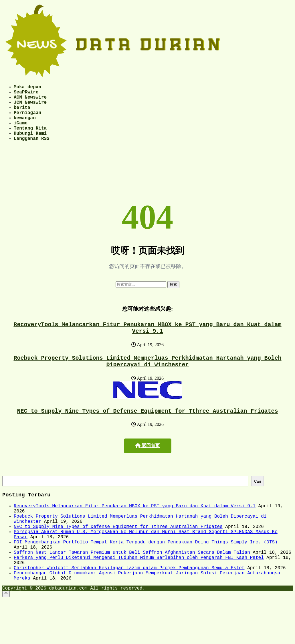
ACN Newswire (30, 100)
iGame (21, 132)
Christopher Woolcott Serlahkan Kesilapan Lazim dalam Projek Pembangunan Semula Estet (129, 603)
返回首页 (148, 464)
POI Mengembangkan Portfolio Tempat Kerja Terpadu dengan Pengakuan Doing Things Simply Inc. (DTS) (146, 571)
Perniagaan (27, 119)
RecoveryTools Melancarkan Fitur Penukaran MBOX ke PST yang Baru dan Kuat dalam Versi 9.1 (148, 342)
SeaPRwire (26, 94)
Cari (258, 500)
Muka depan (27, 88)
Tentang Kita (30, 138)
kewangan (25, 126)
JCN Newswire (30, 107)
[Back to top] (6, 632)
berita (22, 113)
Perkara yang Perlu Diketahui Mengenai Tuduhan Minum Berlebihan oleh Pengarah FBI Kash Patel (139, 590)
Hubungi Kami (30, 144)
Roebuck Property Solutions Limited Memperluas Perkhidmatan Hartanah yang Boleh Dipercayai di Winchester (148, 377)
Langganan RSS (32, 151)
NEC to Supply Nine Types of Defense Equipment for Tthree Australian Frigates (148, 429)
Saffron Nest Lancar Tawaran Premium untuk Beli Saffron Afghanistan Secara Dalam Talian (132, 584)
